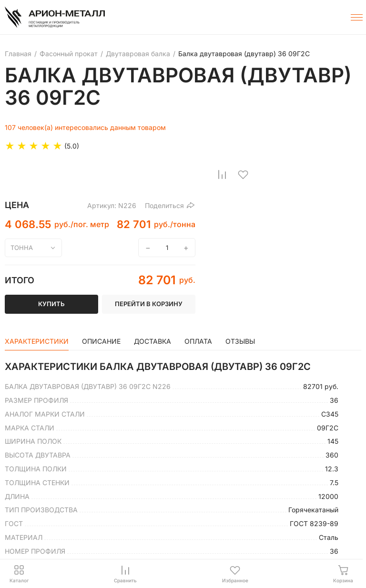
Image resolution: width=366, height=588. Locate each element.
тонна (22, 248)
